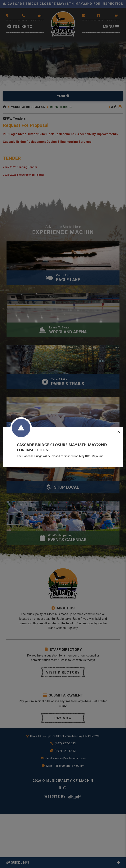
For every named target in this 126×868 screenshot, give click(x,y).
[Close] (119, 432)
